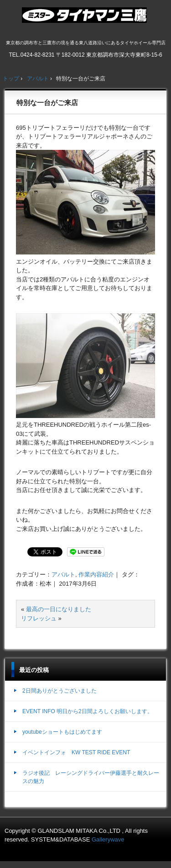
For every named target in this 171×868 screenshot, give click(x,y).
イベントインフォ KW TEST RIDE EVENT (76, 752)
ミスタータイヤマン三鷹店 (85, 19)
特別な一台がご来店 (47, 103)
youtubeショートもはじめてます (62, 732)
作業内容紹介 (96, 574)
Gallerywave (108, 839)
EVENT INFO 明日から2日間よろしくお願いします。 (88, 711)
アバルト (63, 574)
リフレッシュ (39, 618)
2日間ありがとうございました (60, 691)
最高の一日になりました (59, 609)
